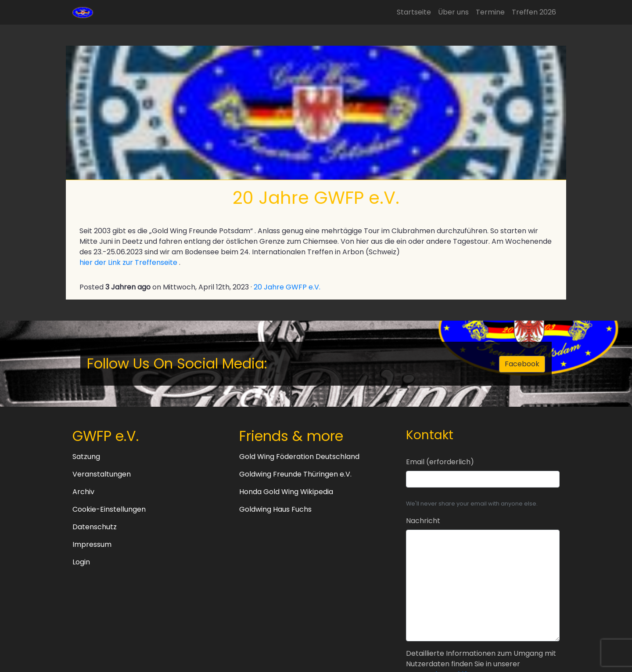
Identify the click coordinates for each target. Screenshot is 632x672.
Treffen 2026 (534, 12)
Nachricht (423, 521)
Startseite (414, 12)
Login (81, 562)
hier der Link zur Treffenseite (128, 262)
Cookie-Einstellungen (109, 509)
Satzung (86, 457)
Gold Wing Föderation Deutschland (299, 457)
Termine (490, 12)
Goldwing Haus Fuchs (275, 509)
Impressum (92, 544)
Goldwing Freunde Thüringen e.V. (295, 474)
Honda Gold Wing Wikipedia (286, 492)
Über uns (453, 12)
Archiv (83, 492)
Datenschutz (95, 527)
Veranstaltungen (102, 474)
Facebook (522, 364)
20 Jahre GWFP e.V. (287, 287)
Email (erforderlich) (440, 462)
